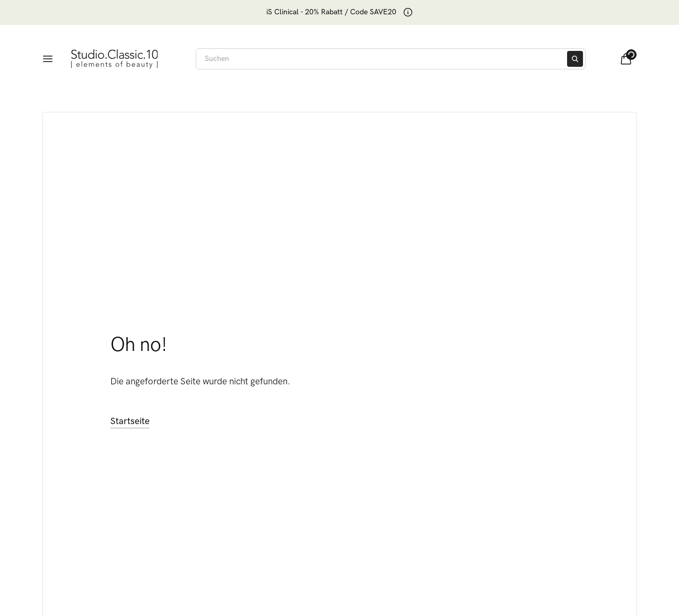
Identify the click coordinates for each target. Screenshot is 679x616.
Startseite (130, 421)
